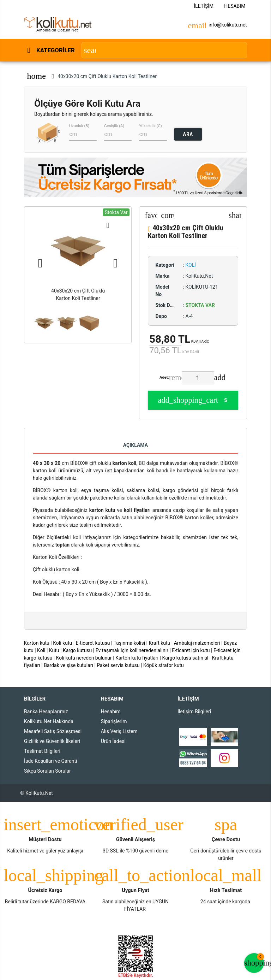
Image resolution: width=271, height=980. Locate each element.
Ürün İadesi (113, 741)
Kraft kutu (159, 643)
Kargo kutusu (77, 650)
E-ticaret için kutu (191, 650)
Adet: (164, 377)
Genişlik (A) (114, 126)
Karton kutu (37, 643)
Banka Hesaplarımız (46, 712)
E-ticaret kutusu (93, 643)
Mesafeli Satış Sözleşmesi (53, 731)
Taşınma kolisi (130, 643)
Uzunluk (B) (79, 126)
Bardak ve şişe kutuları (68, 665)
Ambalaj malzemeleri (197, 643)
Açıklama (135, 445)
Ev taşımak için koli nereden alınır (132, 650)
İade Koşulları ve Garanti (50, 761)
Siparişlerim (114, 721)
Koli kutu (62, 643)
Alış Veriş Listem (119, 731)
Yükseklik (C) (150, 126)
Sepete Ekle (192, 400)
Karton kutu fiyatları (137, 658)
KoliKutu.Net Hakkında (49, 721)
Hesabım (235, 6)
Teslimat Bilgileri (42, 751)
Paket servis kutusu (118, 665)
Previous (40, 264)
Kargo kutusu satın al (185, 658)
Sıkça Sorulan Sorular (47, 771)
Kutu (54, 650)
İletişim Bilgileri (194, 712)
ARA (188, 134)
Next (115, 264)
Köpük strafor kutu (164, 665)
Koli (41, 650)
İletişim (204, 6)
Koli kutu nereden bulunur (84, 658)
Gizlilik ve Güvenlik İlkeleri (52, 741)
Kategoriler (55, 50)
